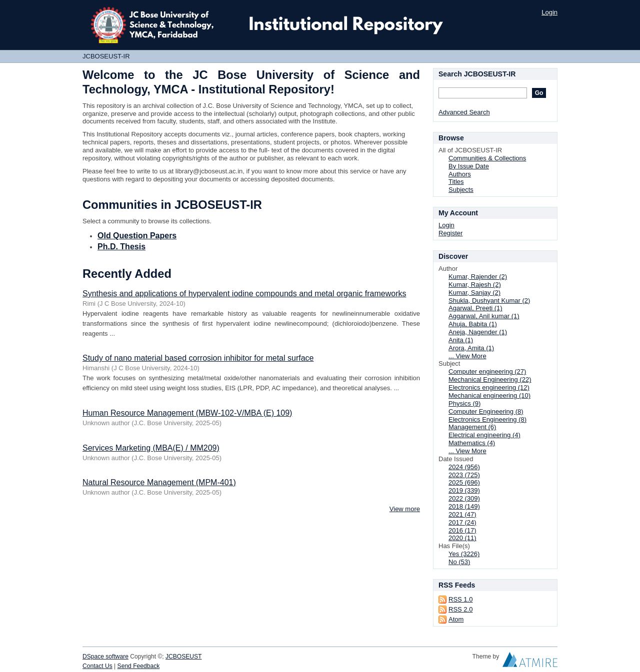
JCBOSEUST (183, 657)
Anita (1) (461, 340)
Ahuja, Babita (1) (473, 324)
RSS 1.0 (460, 599)
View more (405, 509)
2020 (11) (462, 538)
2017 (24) (462, 522)
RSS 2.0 (460, 609)
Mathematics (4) (472, 443)
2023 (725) (464, 475)
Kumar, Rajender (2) (478, 277)
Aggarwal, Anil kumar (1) (484, 316)
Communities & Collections (487, 158)
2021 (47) (462, 514)
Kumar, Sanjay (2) (474, 293)
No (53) (459, 562)
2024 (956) (464, 467)
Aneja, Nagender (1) (478, 332)
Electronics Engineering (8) (487, 419)
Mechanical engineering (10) (489, 395)
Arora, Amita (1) (471, 348)
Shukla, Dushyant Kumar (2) (489, 301)
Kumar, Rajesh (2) (475, 285)
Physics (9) (464, 403)
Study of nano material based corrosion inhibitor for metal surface (198, 358)
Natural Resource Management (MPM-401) (159, 482)
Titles (456, 182)
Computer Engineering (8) (486, 411)
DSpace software (105, 657)
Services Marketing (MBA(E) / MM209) (151, 448)
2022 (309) (464, 498)
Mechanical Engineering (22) (490, 379)
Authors (460, 174)
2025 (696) (464, 482)
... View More (467, 356)
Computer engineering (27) (487, 371)
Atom (456, 619)
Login (549, 12)
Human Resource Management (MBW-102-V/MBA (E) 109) (187, 413)
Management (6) (472, 427)
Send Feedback (139, 666)
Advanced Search (464, 112)
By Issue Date (469, 166)
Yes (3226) (464, 554)
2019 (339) (464, 490)
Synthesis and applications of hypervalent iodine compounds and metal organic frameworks (244, 294)
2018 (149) (464, 506)
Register (450, 233)
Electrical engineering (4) (484, 435)
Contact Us (97, 666)
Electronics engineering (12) (489, 387)
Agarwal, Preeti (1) (475, 308)
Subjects (461, 190)
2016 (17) (462, 530)
